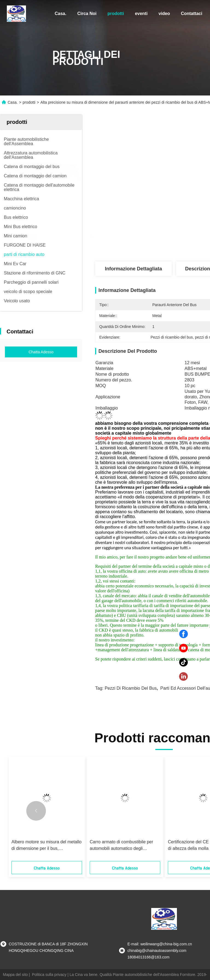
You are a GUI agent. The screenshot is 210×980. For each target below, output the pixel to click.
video (164, 14)
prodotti (116, 14)
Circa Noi (87, 14)
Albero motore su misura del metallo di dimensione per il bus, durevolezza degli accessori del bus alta (46, 846)
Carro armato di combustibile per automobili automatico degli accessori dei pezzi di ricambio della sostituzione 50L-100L (125, 846)
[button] (36, 811)
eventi (141, 14)
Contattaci (191, 14)
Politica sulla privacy (49, 975)
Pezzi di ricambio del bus (131, 688)
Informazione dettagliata (133, 269)
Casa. (61, 14)
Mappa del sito (15, 975)
